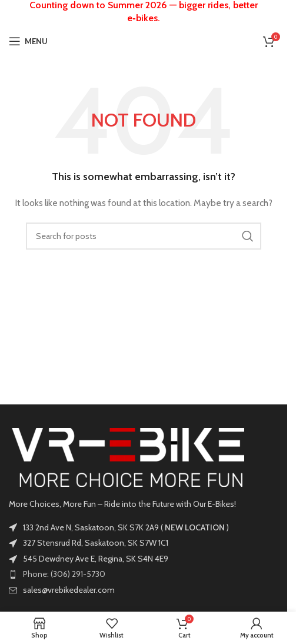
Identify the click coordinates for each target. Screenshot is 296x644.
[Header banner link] (144, 12)
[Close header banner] (272, 12)
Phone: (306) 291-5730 (64, 574)
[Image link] (127, 456)
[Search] (144, 236)
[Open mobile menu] (28, 41)
